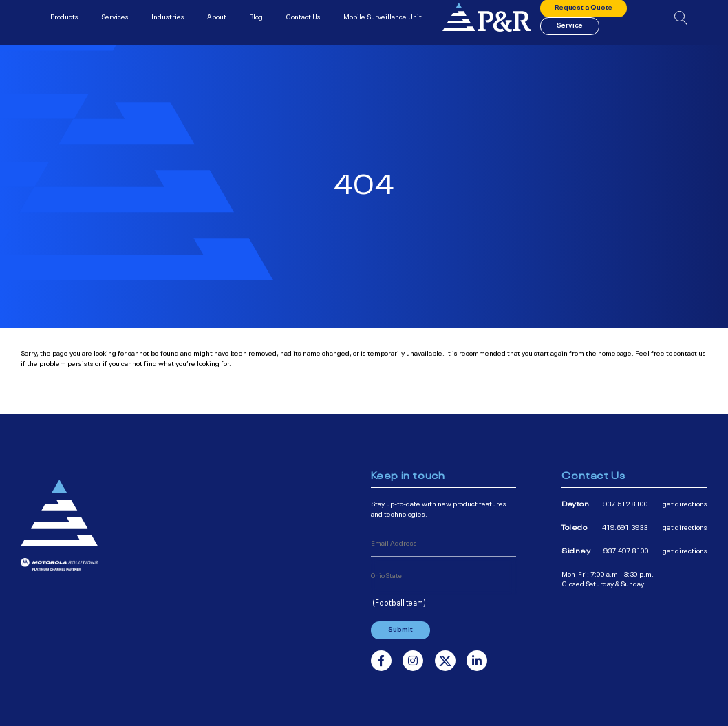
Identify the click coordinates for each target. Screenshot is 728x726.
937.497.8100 (626, 550)
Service (570, 30)
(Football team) (399, 602)
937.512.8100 (625, 503)
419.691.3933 (625, 527)
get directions (685, 503)
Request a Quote (584, 13)
